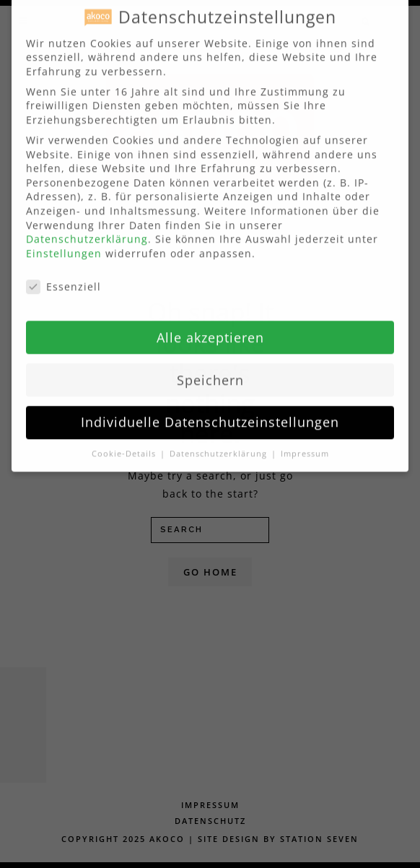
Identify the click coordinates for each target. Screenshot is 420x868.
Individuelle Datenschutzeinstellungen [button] (210, 413)
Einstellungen (64, 244)
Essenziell (64, 278)
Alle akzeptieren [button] (210, 329)
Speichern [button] (210, 370)
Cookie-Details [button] (125, 445)
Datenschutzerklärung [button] (220, 445)
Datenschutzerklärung (87, 230)
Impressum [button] (305, 445)
